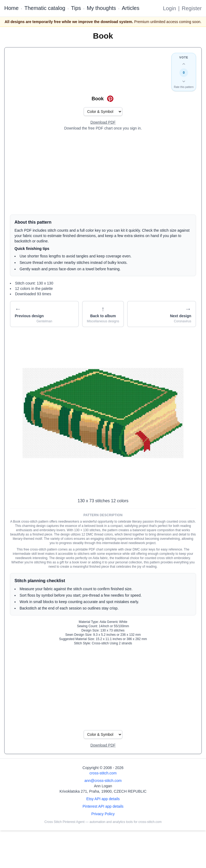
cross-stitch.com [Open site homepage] (103, 773)
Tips (76, 8)
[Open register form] (103, 123)
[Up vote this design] (184, 64)
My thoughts (101, 8)
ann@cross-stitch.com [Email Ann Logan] (103, 781)
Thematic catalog (45, 8)
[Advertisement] (103, 173)
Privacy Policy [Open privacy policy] (103, 814)
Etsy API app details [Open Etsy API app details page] (103, 799)
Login (169, 8)
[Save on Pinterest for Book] (110, 99)
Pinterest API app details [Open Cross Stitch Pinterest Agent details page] (103, 806)
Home (11, 8)
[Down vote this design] (184, 81)
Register (192, 8)
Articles (131, 8)
